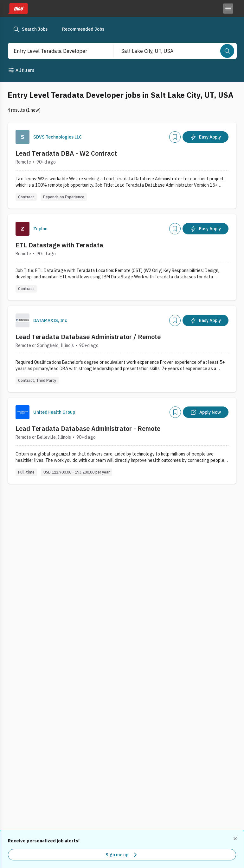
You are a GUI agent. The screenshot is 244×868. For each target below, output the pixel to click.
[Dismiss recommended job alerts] (236, 839)
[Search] (227, 51)
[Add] (175, 137)
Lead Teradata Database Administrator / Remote (88, 337)
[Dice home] (18, 9)
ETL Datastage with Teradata (59, 245)
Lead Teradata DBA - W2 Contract (66, 153)
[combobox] (54, 51)
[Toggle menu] (228, 9)
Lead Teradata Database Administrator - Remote (88, 428)
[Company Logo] (22, 137)
